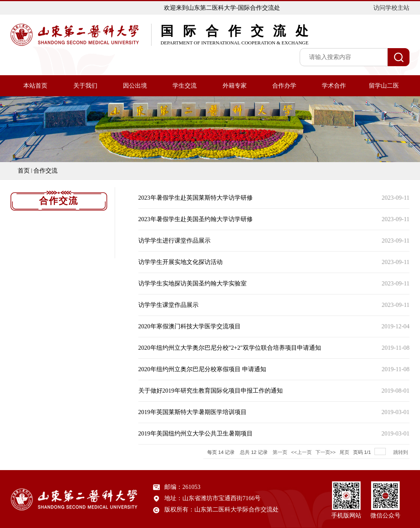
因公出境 (135, 86)
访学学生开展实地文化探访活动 (180, 262)
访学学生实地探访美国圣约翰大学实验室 (193, 283)
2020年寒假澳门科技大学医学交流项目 (190, 326)
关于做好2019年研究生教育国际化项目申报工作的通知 (211, 391)
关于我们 (85, 86)
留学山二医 (384, 86)
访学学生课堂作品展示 (168, 305)
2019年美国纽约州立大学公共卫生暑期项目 (196, 433)
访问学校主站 (391, 8)
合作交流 (45, 171)
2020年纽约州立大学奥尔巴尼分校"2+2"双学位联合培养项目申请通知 (230, 348)
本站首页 (35, 86)
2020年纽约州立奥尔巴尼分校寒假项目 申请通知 (202, 369)
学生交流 (185, 86)
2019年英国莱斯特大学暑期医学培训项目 (193, 412)
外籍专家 (235, 86)
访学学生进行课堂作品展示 (174, 240)
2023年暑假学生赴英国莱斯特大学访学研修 (196, 198)
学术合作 (334, 86)
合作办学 (284, 86)
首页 (24, 171)
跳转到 (401, 452)
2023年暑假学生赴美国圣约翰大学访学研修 (196, 219)
